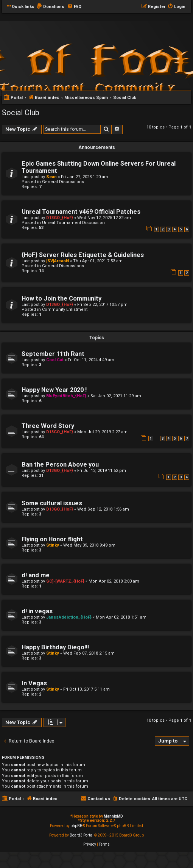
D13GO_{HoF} (60, 218)
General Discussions (63, 182)
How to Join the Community (61, 298)
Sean (51, 177)
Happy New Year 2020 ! (54, 390)
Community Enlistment (65, 309)
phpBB (76, 826)
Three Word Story (48, 426)
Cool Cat (55, 360)
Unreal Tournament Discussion (73, 223)
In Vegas (34, 683)
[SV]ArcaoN (58, 261)
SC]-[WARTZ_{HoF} (65, 581)
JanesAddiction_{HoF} (69, 617)
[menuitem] (50, 7)
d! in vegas (37, 611)
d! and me (36, 575)
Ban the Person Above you (60, 465)
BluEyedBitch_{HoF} (66, 396)
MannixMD (113, 816)
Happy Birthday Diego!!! (55, 647)
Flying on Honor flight (52, 539)
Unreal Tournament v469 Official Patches (81, 212)
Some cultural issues (52, 503)
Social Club (21, 113)
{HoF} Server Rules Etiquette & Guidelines (83, 255)
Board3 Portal (82, 835)
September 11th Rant (53, 354)
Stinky (53, 545)
